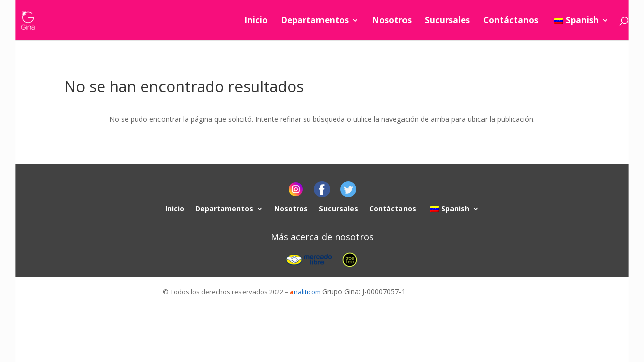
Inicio (256, 21)
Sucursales (447, 21)
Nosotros (392, 21)
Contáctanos (511, 21)
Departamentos (315, 21)
